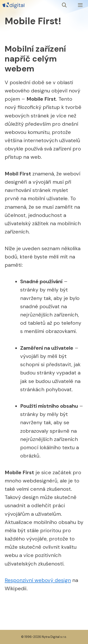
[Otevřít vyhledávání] (65, 5)
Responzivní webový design (38, 580)
